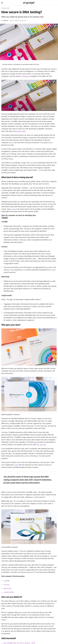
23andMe (7, 581)
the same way (41, 445)
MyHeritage (8, 589)
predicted (25, 76)
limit (7, 154)
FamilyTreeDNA (9, 592)
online (17, 465)
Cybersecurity (6, 8)
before (11, 143)
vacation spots (21, 131)
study (32, 163)
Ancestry (7, 585)
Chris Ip (5, 21)
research (14, 209)
